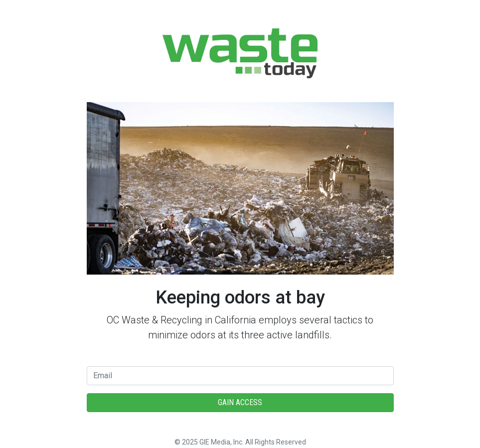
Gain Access (240, 402)
